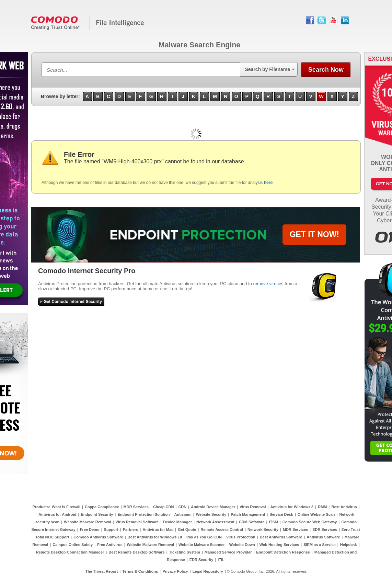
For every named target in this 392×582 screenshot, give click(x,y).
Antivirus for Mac (158, 529)
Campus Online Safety (73, 545)
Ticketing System (185, 552)
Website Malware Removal (87, 522)
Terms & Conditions (140, 571)
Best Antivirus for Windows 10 (155, 537)
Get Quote (187, 529)
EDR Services (325, 529)
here (268, 183)
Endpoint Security (97, 514)
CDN (182, 507)
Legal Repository (208, 571)
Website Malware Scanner (202, 545)
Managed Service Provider (228, 552)
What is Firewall (66, 507)
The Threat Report (102, 571)
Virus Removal (253, 507)
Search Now (326, 70)
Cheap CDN (164, 507)
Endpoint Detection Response (283, 552)
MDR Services (136, 507)
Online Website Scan (316, 514)
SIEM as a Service (320, 545)
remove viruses (268, 284)
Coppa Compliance (102, 507)
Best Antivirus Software (281, 537)
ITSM (273, 522)
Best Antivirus (344, 507)
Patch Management (248, 514)
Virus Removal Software (137, 522)
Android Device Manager (213, 507)
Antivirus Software (323, 537)
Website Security (211, 514)
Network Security (263, 529)
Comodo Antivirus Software (98, 537)
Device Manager (177, 522)
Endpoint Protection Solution (143, 514)
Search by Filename (267, 69)
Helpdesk (349, 545)
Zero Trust (351, 529)
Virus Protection (241, 537)
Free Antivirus (110, 545)
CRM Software (252, 522)
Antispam (183, 514)
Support (111, 529)
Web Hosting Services (279, 545)
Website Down (242, 545)
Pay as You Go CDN (204, 537)
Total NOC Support (52, 537)
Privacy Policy (175, 571)
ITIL (221, 560)
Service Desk (281, 514)
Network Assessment (215, 522)
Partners (131, 529)
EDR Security (201, 560)
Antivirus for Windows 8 (292, 507)
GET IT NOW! (314, 234)
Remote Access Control (222, 529)
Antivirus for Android (57, 514)
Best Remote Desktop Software (136, 552)
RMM (322, 507)
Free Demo (90, 529)
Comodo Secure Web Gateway (310, 522)
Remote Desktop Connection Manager (70, 552)
